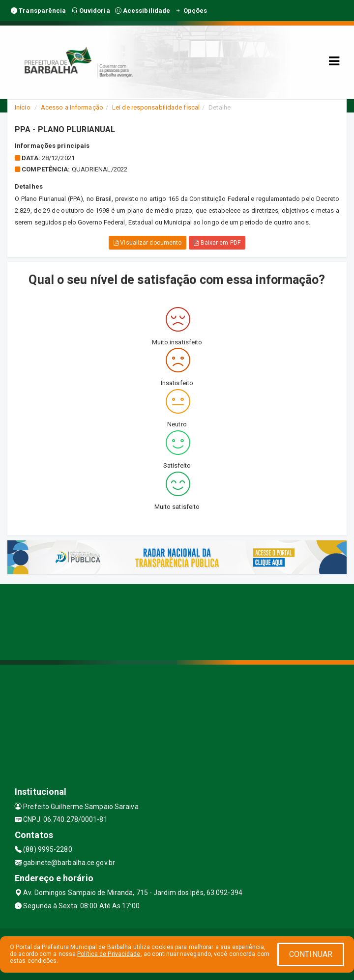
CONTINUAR (311, 954)
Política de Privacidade (109, 954)
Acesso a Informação (72, 107)
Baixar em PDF (217, 243)
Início (23, 107)
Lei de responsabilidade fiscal (156, 107)
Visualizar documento (147, 243)
